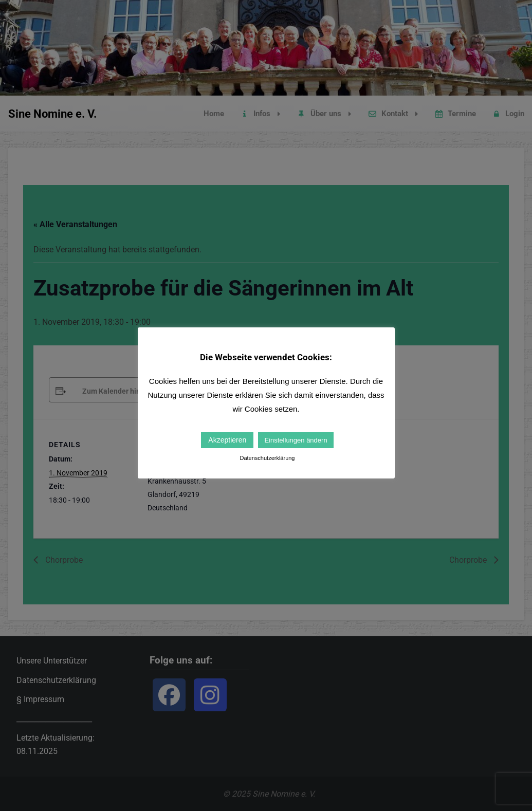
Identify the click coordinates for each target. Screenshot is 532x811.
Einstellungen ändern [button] (296, 440)
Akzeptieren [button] (227, 440)
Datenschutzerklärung (267, 458)
